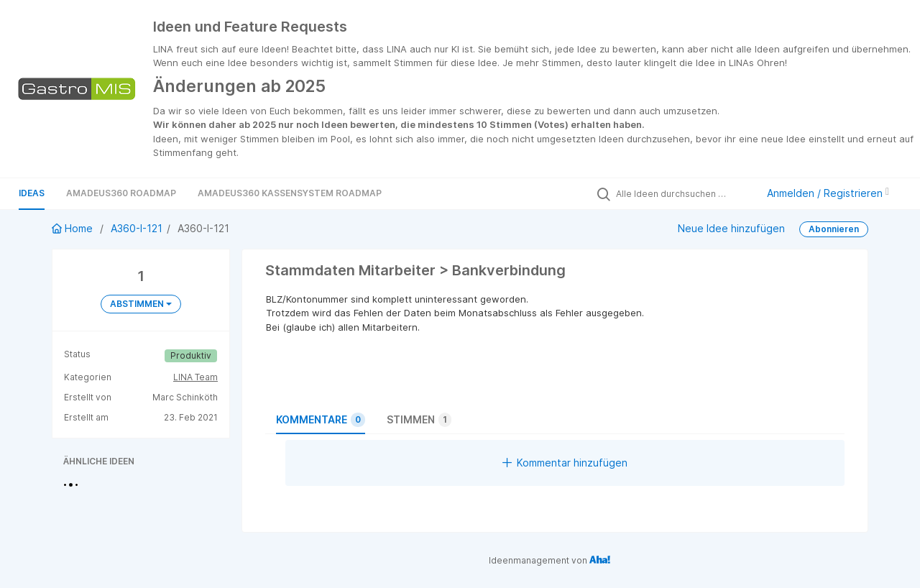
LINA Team (195, 377)
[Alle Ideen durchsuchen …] (683, 193)
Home (74, 228)
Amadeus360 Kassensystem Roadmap (290, 193)
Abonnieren (834, 229)
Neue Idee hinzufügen (731, 228)
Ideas (32, 193)
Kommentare (321, 420)
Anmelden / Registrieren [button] (828, 193)
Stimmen (419, 420)
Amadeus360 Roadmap (121, 193)
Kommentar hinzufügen (565, 463)
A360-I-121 (137, 228)
